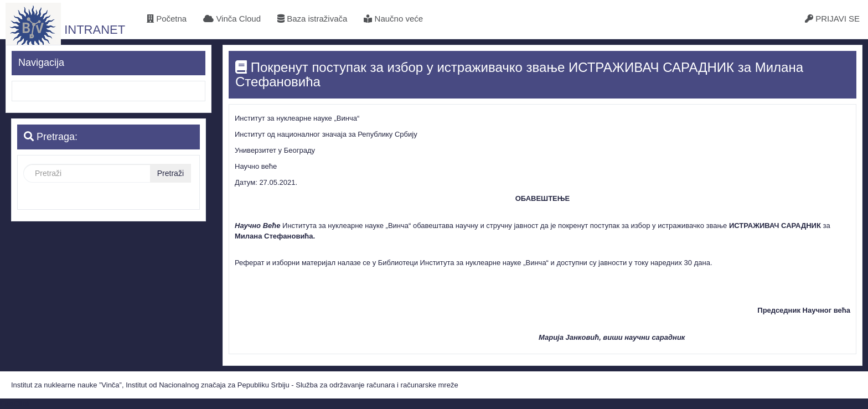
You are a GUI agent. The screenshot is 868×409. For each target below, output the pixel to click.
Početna (167, 19)
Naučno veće (393, 19)
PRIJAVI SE (832, 19)
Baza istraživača (312, 19)
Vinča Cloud (232, 19)
